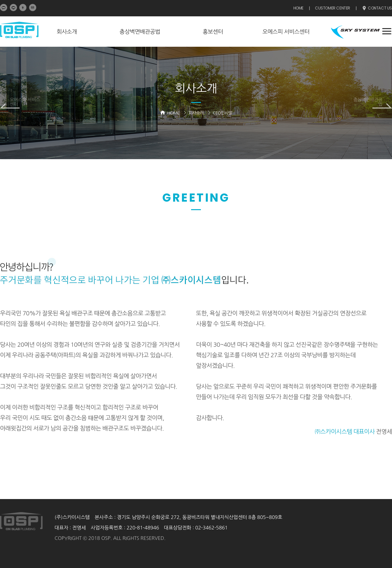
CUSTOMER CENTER (333, 8)
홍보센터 (213, 32)
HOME (298, 8)
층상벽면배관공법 (140, 32)
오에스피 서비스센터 (286, 32)
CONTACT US (377, 8)
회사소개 (67, 32)
